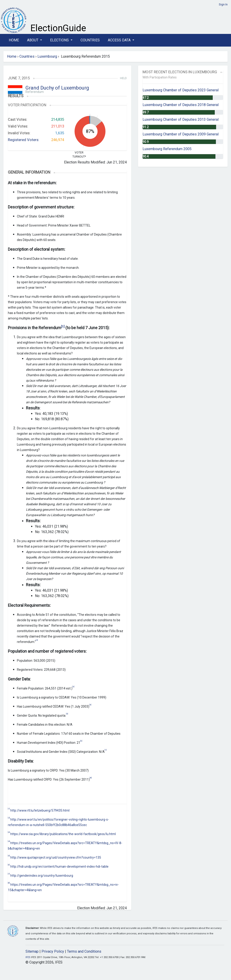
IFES (28, 957)
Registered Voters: (24, 140)
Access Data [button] (120, 40)
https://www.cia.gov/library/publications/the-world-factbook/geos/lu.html (63, 834)
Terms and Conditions (84, 951)
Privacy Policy (53, 951)
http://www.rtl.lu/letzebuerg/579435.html (40, 810)
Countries (90, 40)
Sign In (223, 4)
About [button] (33, 40)
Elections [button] (60, 40)
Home (14, 40)
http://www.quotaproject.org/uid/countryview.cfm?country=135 (56, 857)
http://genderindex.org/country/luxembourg (42, 876)
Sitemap (32, 951)
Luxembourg (47, 56)
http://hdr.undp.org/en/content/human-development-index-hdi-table (59, 867)
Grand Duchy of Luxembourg (57, 88)
